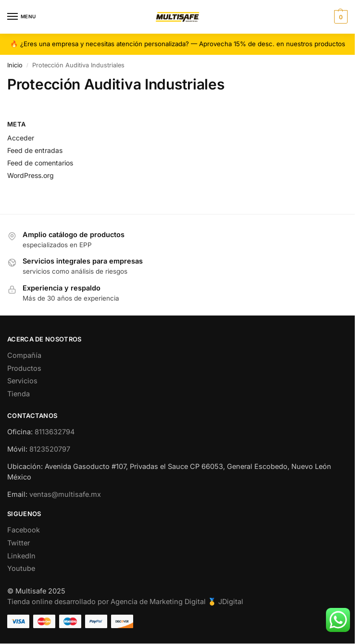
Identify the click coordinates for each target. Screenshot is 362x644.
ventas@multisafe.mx (65, 494)
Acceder (21, 138)
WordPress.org (31, 175)
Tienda (19, 394)
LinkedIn (21, 556)
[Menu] (22, 17)
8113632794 (55, 432)
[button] (340, 17)
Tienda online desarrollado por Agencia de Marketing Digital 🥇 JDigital (125, 601)
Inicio (15, 65)
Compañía (24, 355)
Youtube (21, 568)
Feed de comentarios (40, 163)
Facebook (24, 530)
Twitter (19, 543)
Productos (24, 368)
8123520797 (50, 449)
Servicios (22, 381)
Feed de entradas (35, 150)
